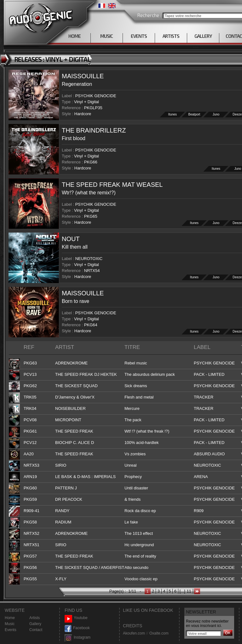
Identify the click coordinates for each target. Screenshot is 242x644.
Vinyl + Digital (86, 102)
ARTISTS (171, 36)
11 (189, 591)
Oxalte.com (159, 633)
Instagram (78, 638)
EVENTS (139, 36)
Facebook (77, 628)
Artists (35, 618)
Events (11, 630)
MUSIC (107, 36)
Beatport (194, 114)
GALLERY (203, 36)
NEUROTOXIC (89, 259)
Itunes (173, 114)
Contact (36, 630)
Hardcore (83, 114)
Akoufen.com (134, 633)
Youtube (76, 618)
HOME (75, 36)
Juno (216, 114)
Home (10, 618)
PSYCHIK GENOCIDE (96, 96)
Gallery (35, 624)
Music (10, 624)
